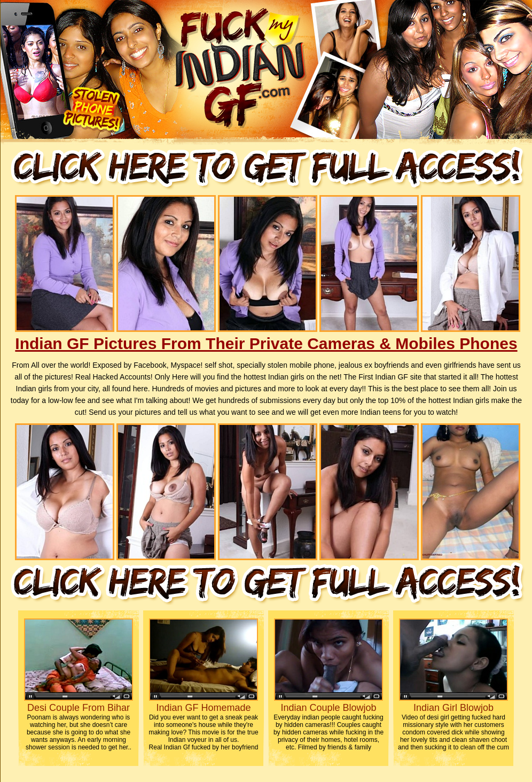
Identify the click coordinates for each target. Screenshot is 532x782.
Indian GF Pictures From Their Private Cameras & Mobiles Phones (266, 343)
